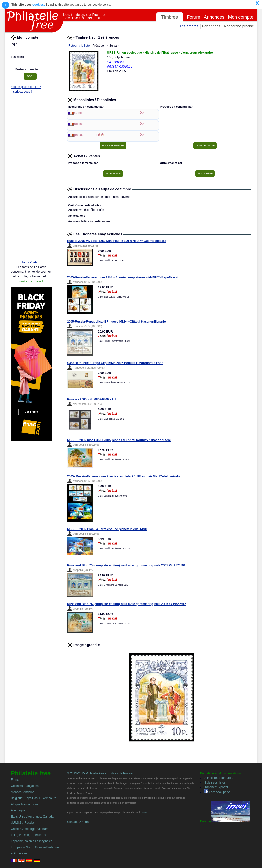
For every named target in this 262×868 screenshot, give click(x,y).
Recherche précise (239, 26)
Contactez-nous (78, 822)
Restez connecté (26, 69)
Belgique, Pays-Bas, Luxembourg (34, 798)
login (14, 44)
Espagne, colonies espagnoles (32, 841)
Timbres (170, 17)
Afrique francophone (25, 804)
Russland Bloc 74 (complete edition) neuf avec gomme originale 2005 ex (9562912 (127, 604)
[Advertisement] (31, 178)
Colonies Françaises (25, 786)
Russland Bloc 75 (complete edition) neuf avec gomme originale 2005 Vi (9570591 (126, 565)
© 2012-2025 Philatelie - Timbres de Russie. (100, 773)
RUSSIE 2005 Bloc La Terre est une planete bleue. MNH (107, 529)
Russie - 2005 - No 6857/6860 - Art (91, 399)
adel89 (79, 124)
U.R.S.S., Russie (22, 823)
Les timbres (189, 26)
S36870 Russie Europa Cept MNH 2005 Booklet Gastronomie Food (115, 363)
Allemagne (18, 810)
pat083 (79, 135)
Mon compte (241, 17)
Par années (211, 26)
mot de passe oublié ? (26, 87)
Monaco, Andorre (22, 792)
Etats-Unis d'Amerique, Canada (32, 817)
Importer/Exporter (216, 787)
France (15, 780)
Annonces (214, 17)
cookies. (39, 5)
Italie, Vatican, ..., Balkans (28, 835)
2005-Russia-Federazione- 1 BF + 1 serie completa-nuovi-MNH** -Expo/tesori (123, 277)
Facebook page (217, 792)
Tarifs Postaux (31, 262)
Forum (193, 17)
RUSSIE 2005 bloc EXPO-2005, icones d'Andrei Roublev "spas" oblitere (119, 440)
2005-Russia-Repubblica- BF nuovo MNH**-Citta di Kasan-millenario (116, 322)
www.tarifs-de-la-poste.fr (31, 281)
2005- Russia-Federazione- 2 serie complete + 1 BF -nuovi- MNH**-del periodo (123, 476)
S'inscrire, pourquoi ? (219, 778)
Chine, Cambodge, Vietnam (30, 829)
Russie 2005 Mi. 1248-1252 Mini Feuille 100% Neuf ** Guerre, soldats (117, 241)
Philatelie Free (34, 21)
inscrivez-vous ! (21, 92)
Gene (78, 113)
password (17, 57)
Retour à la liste (79, 46)
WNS (144, 812)
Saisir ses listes (215, 783)
